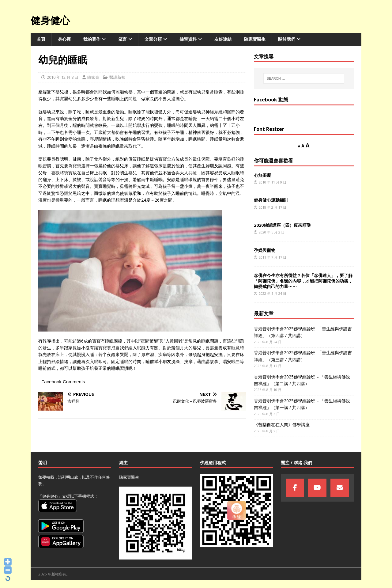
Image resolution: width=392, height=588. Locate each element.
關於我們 (287, 39)
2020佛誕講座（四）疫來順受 (282, 225)
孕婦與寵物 (265, 250)
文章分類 (153, 39)
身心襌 (64, 39)
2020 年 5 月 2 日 (272, 232)
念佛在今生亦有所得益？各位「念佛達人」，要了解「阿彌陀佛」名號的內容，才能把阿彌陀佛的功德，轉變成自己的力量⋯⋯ (303, 281)
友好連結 (223, 39)
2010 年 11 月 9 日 (273, 182)
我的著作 (92, 39)
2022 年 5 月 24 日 (273, 293)
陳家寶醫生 (255, 39)
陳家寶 (93, 77)
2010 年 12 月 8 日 (63, 77)
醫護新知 (117, 77)
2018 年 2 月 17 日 (273, 207)
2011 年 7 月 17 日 (273, 257)
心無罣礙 (262, 175)
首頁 (41, 39)
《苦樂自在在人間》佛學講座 (282, 425)
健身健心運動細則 (271, 200)
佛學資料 (188, 39)
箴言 (123, 39)
